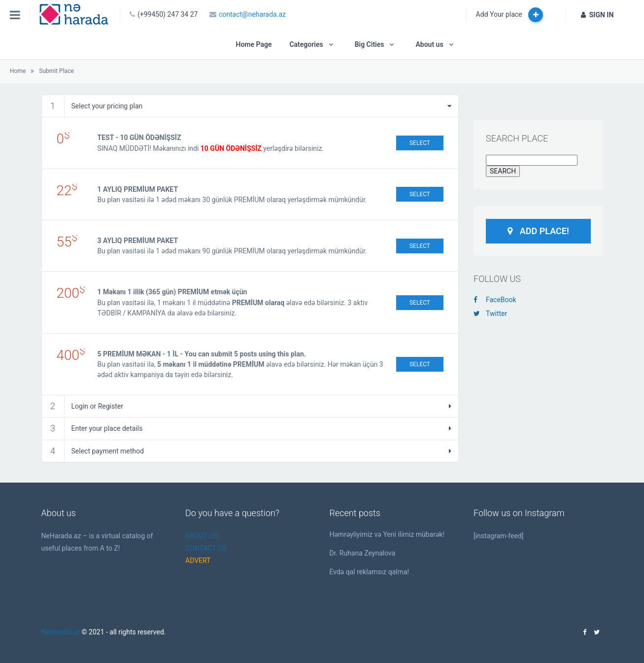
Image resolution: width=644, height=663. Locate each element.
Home (18, 71)
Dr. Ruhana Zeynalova (363, 553)
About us (429, 44)
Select (420, 143)
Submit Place (56, 71)
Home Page (254, 44)
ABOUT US (202, 536)
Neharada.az (61, 632)
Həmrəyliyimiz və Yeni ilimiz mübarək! (387, 534)
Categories (306, 44)
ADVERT (198, 560)
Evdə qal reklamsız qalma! (370, 572)
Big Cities (370, 44)
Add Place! (538, 231)
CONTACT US (206, 548)
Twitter (490, 314)
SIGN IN (597, 15)
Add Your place (509, 15)
